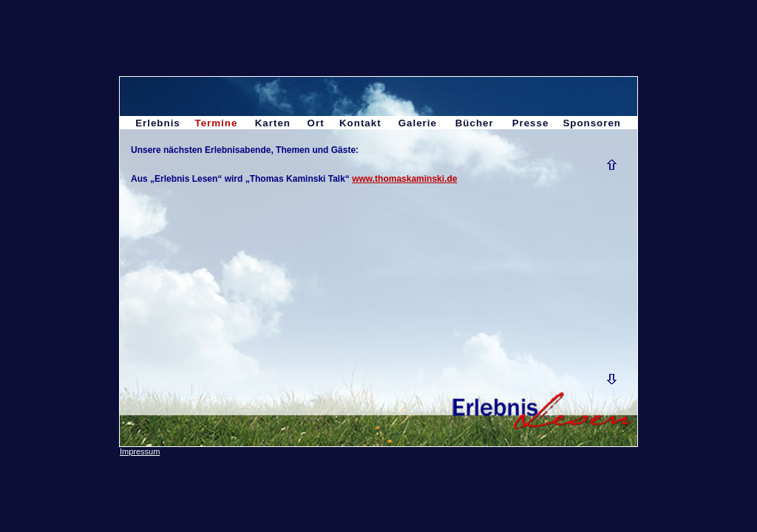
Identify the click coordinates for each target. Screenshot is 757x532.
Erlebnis (158, 123)
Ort (316, 123)
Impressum (140, 451)
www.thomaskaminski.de (404, 179)
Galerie (418, 123)
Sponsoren (592, 123)
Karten (273, 123)
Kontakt (360, 123)
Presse (531, 123)
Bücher (475, 123)
